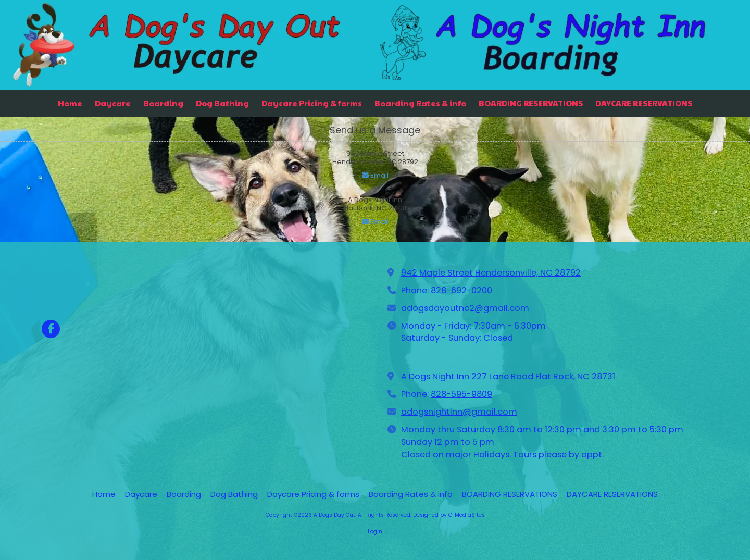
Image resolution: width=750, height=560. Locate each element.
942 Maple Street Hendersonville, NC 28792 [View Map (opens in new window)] (491, 273)
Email (375, 175)
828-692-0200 (461, 290)
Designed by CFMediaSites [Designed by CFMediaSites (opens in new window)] (449, 515)
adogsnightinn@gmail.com (459, 412)
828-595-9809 (461, 394)
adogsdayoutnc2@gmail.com (465, 308)
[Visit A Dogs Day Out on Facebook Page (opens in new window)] (51, 329)
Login (375, 532)
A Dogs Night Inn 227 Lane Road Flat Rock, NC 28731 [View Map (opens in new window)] (508, 376)
